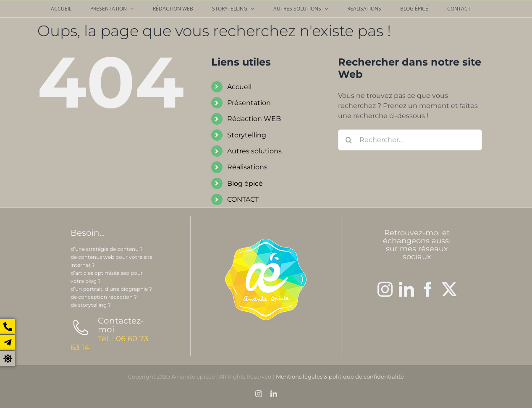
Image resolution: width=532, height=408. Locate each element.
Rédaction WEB (254, 119)
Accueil (239, 87)
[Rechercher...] (410, 140)
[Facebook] (428, 290)
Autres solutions (254, 151)
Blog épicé (245, 183)
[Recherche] (349, 140)
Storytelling (247, 135)
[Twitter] (449, 290)
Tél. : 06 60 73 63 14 (109, 343)
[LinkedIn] (406, 290)
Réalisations (247, 167)
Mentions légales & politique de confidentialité (340, 376)
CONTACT (243, 199)
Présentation (249, 103)
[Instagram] (385, 290)
